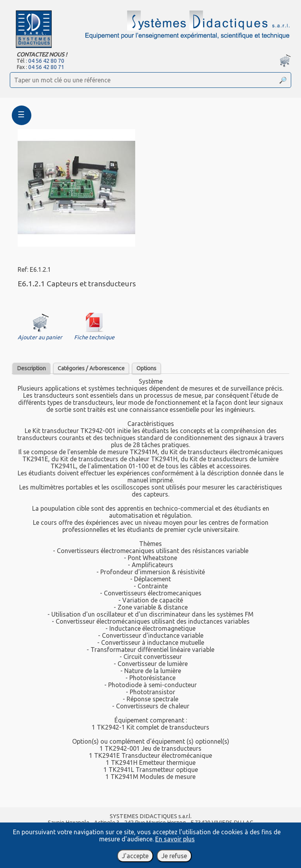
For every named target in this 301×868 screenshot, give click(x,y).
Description (31, 368)
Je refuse (174, 856)
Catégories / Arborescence (91, 368)
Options (146, 368)
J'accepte (135, 856)
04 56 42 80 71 (46, 67)
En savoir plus (175, 839)
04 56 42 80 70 (46, 61)
